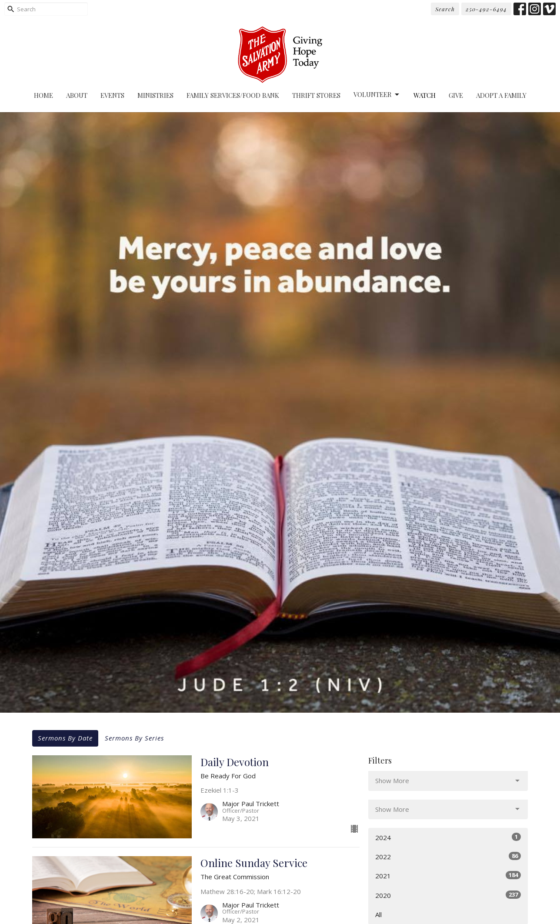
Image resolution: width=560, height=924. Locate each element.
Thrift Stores (316, 95)
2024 (448, 837)
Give (456, 95)
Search (445, 9)
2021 (448, 876)
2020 (448, 895)
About (77, 95)
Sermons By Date (65, 738)
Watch (425, 95)
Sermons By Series (134, 738)
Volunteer (377, 95)
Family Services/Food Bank (233, 95)
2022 (448, 856)
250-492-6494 (486, 9)
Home (43, 95)
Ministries (155, 95)
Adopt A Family (501, 95)
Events (112, 95)
